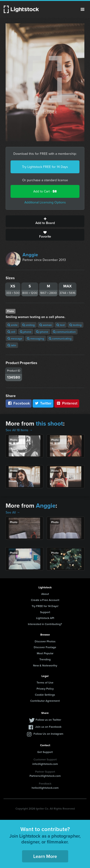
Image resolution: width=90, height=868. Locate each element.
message (15, 338)
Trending (45, 659)
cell (11, 332)
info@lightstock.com (45, 764)
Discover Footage (45, 647)
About (45, 594)
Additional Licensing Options (45, 202)
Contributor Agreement (45, 701)
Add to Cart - (45, 191)
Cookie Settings (45, 695)
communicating (60, 338)
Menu (82, 9)
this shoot (49, 423)
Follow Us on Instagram (48, 734)
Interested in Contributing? (45, 624)
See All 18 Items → (19, 430)
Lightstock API (45, 618)
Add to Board (45, 221)
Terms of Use (45, 682)
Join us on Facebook (48, 727)
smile (13, 325)
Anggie (30, 255)
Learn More (45, 856)
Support (45, 612)
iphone (42, 332)
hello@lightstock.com (45, 788)
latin (12, 345)
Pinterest (67, 403)
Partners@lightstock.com (45, 776)
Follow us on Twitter (48, 720)
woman (46, 325)
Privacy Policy (45, 689)
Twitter (43, 403)
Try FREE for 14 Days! (45, 606)
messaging (36, 338)
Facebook (19, 403)
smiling (28, 325)
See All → (13, 512)
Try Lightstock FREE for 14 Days (45, 167)
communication (64, 332)
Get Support (45, 752)
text (61, 325)
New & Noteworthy (45, 665)
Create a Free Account (45, 600)
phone (26, 332)
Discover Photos (45, 641)
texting (75, 325)
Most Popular (45, 653)
